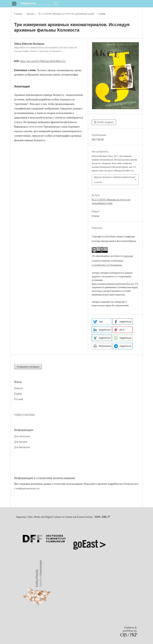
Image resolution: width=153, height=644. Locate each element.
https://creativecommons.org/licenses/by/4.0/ (113, 284)
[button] (102, 322)
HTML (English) (105, 122)
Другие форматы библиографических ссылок (115, 180)
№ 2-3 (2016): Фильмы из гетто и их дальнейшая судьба (66, 14)
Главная (18, 14)
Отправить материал (28, 367)
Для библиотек (22, 447)
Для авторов (21, 442)
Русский (19, 399)
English (18, 394)
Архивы (30, 14)
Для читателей (22, 436)
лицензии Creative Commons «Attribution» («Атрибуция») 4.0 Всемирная (112, 260)
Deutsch (18, 388)
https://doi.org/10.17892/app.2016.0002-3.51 (43, 61)
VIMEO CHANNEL (25, 415)
